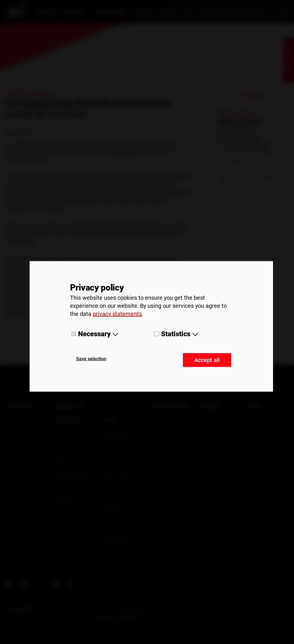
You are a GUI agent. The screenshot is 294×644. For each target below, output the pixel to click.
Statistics (176, 334)
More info (152, 314)
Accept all (207, 360)
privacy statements (117, 314)
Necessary (94, 334)
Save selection (91, 359)
